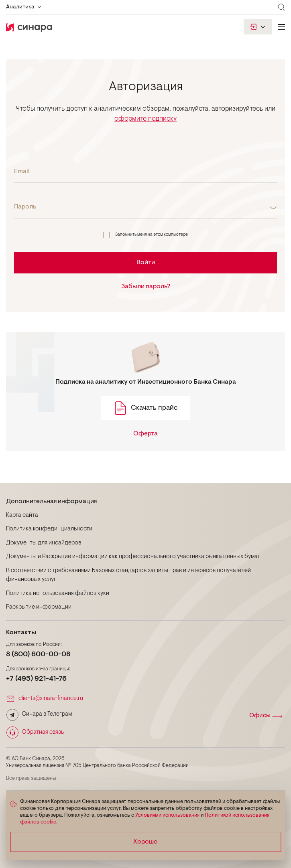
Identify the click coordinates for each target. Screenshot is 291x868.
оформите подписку (145, 119)
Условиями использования (167, 815)
